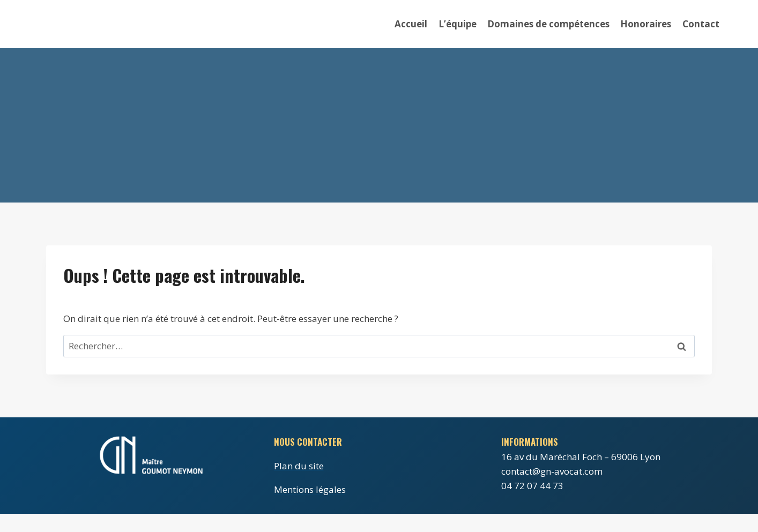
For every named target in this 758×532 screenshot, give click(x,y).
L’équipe (458, 24)
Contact (701, 24)
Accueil (411, 24)
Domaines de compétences (548, 24)
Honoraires (646, 24)
